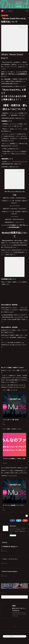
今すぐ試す (19, 7)
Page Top (14, 632)
